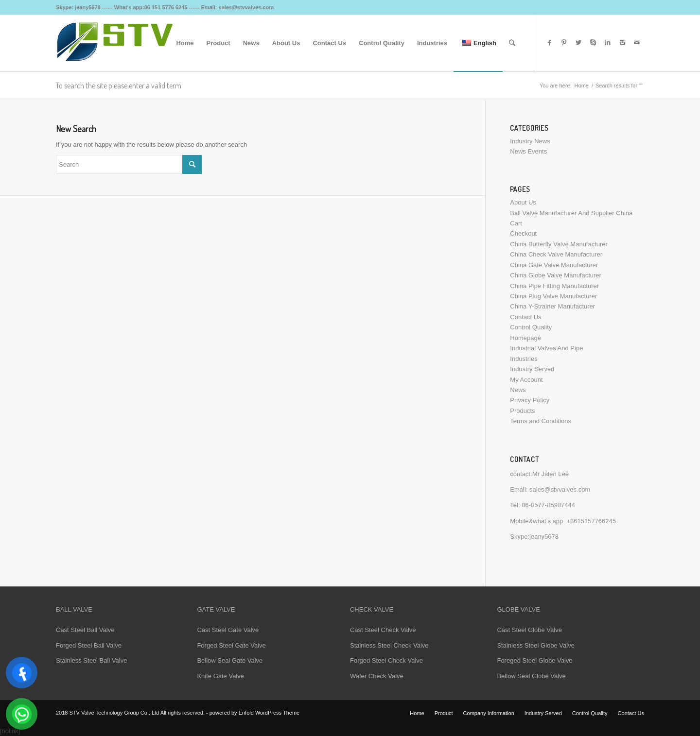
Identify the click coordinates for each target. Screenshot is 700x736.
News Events (528, 151)
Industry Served (532, 369)
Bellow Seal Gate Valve (230, 660)
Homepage (525, 338)
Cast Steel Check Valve (383, 630)
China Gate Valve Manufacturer (554, 265)
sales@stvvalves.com (560, 489)
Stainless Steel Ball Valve (91, 660)
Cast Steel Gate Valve (228, 630)
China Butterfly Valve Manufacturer (559, 244)
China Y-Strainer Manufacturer (552, 306)
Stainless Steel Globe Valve (535, 645)
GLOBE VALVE (518, 609)
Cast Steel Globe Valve (529, 630)
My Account (526, 380)
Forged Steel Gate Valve (231, 645)
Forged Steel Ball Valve (89, 645)
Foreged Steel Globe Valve (534, 660)
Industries (524, 359)
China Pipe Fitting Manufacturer (554, 286)
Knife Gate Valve (220, 676)
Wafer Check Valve (377, 676)
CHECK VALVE (372, 609)
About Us (523, 202)
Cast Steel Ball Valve (85, 630)
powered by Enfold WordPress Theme (254, 713)
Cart (516, 223)
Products (522, 411)
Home (582, 86)
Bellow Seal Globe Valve (531, 676)
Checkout (523, 233)
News (518, 390)
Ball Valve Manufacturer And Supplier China (571, 213)
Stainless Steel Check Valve (389, 645)
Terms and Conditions (541, 421)
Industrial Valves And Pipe (546, 348)
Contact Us (525, 317)
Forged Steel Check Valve (386, 660)
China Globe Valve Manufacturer (556, 275)
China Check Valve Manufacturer (556, 254)
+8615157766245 (591, 521)
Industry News (530, 141)
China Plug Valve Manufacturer (553, 296)
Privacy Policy (530, 400)
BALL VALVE (74, 609)
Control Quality (531, 327)
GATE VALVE (216, 609)
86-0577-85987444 (548, 505)
